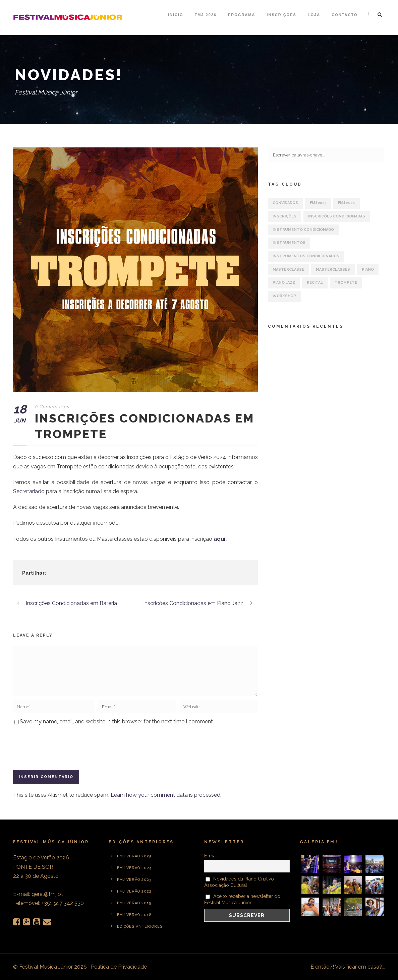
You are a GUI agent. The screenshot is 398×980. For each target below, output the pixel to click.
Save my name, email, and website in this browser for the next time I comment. (117, 722)
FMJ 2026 (206, 15)
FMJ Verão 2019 (134, 903)
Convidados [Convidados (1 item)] (285, 203)
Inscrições (281, 15)
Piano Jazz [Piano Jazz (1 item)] (284, 283)
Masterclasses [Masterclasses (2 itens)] (333, 270)
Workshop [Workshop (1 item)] (284, 296)
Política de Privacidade (119, 967)
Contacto (345, 15)
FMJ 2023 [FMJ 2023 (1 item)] (318, 203)
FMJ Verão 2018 (134, 915)
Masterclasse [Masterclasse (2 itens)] (288, 270)
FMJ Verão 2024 (134, 868)
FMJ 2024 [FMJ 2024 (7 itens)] (347, 203)
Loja (314, 15)
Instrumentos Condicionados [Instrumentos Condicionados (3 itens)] (306, 256)
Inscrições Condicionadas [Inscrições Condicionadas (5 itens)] (337, 216)
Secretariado (29, 491)
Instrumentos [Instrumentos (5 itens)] (289, 243)
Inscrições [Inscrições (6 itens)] (285, 216)
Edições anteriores (140, 927)
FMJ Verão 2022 (134, 891)
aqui (219, 539)
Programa (242, 15)
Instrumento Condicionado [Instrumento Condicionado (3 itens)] (303, 230)
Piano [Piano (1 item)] (368, 270)
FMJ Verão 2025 (134, 856)
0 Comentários (52, 407)
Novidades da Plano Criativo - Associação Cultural (241, 882)
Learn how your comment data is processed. (166, 795)
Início (176, 15)
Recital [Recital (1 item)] (315, 283)
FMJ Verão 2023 (134, 880)
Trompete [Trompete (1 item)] (346, 283)
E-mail (211, 856)
